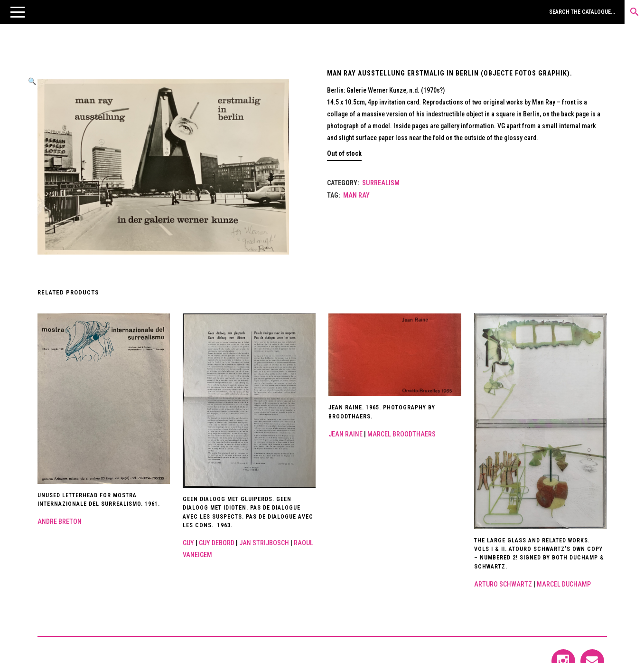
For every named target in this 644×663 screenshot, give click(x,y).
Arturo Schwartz (503, 584)
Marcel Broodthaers (401, 434)
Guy (188, 543)
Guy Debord (217, 543)
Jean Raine (345, 434)
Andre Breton (60, 521)
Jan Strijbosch (264, 543)
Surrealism (381, 183)
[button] (18, 12)
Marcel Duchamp (564, 584)
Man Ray (356, 195)
